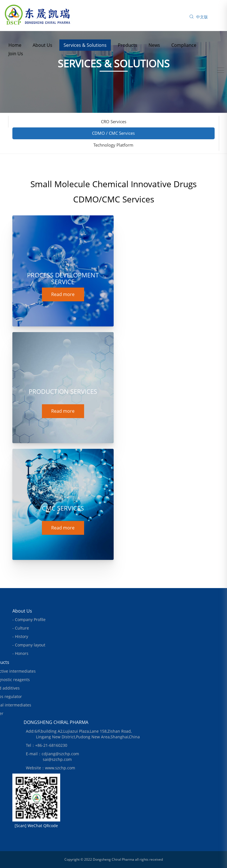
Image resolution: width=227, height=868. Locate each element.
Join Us (16, 54)
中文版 (202, 17)
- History (20, 636)
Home (15, 45)
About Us (42, 45)
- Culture (21, 628)
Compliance (184, 45)
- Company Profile (29, 619)
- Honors (20, 653)
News (154, 45)
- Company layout (29, 645)
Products (128, 45)
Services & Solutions (85, 45)
